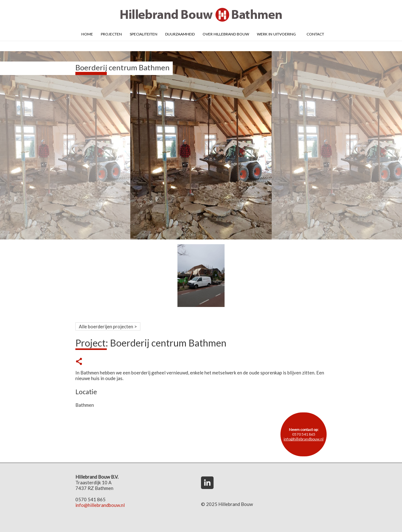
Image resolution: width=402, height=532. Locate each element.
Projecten (111, 34)
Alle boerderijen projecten (106, 326)
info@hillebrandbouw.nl (304, 439)
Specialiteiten (144, 34)
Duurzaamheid (180, 34)
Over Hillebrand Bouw (226, 34)
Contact (315, 34)
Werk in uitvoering (276, 34)
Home (87, 34)
